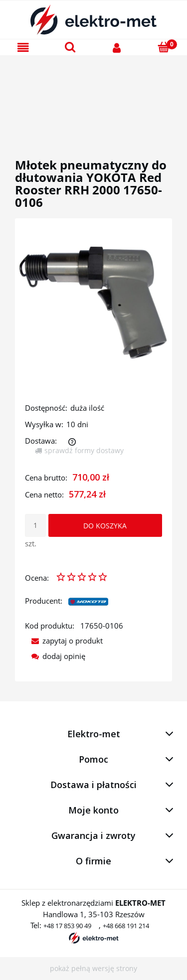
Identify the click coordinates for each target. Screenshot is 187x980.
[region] (93, 95)
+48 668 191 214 (126, 926)
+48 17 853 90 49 (67, 926)
